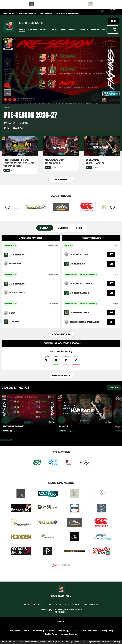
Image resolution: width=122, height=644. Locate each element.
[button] (22, 30)
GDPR (75, 631)
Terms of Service (89, 631)
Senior (45, 228)
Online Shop (46, 13)
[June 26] (85, 410)
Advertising (38, 631)
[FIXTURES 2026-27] (29, 410)
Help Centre (14, 631)
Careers (51, 631)
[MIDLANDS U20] (61, 146)
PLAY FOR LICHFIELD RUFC (68, 13)
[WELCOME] (102, 146)
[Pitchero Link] (114, 13)
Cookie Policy (51, 634)
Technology (64, 631)
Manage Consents (69, 634)
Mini (79, 228)
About (27, 631)
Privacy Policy (107, 631)
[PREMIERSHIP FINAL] (20, 146)
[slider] (6, 440)
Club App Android (28, 13)
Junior (63, 228)
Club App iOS (9, 13)
